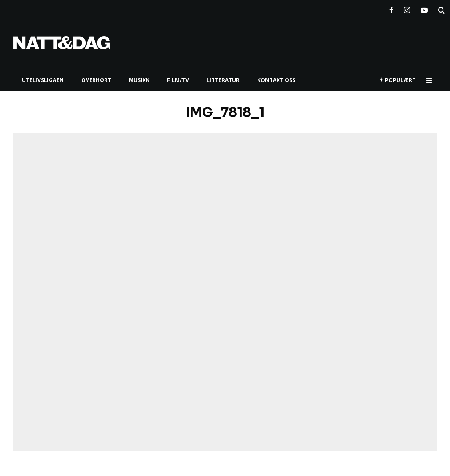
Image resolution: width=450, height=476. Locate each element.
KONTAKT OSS (276, 80)
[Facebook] (391, 8)
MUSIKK (139, 80)
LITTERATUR (223, 80)
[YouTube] (424, 8)
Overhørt (96, 80)
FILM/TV (178, 80)
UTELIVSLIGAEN (43, 80)
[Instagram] (407, 8)
